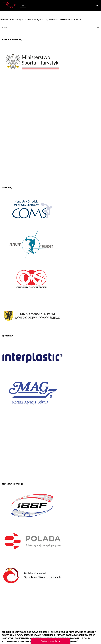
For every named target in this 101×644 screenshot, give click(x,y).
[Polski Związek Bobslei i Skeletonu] (9, 5)
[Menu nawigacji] (23, 5)
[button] (97, 5)
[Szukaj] (48, 27)
